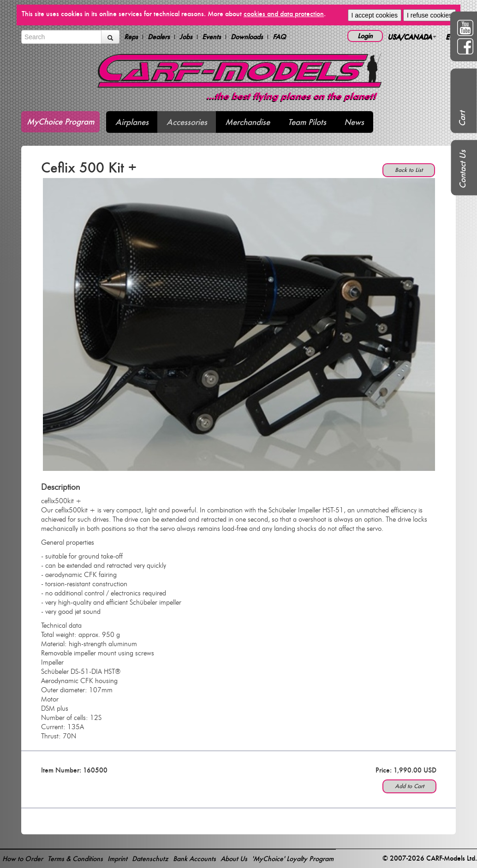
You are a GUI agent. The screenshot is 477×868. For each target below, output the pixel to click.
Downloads (247, 37)
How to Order (23, 859)
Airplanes (132, 122)
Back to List (409, 170)
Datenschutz (150, 859)
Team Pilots (307, 122)
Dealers (159, 37)
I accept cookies (375, 15)
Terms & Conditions (75, 859)
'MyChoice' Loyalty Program (293, 859)
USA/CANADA (412, 37)
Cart (462, 119)
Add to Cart (409, 786)
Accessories (187, 122)
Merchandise (247, 122)
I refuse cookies (429, 15)
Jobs (186, 37)
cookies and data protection (284, 14)
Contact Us (462, 169)
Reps (131, 37)
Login (365, 36)
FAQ (279, 37)
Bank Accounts (194, 859)
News (354, 122)
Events (212, 37)
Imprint (117, 859)
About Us (234, 859)
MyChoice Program (60, 122)
